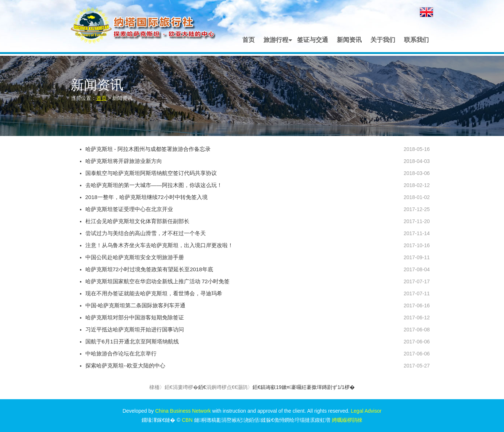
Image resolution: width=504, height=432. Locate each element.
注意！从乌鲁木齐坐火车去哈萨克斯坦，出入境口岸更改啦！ (159, 245)
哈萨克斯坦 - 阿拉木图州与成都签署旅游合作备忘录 (148, 149)
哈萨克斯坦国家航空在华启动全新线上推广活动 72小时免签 (158, 281)
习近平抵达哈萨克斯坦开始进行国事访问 (135, 329)
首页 (249, 40)
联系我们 (416, 40)
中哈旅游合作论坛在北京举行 (121, 353)
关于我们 (383, 40)
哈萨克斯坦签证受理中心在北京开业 (129, 209)
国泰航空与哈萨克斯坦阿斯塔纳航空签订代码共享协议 (151, 173)
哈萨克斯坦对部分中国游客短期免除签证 (135, 317)
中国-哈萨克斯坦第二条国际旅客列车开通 (136, 305)
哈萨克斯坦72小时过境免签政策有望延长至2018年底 (149, 269)
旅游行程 (276, 40)
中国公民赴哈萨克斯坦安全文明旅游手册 (135, 257)
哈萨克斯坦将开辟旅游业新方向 (124, 161)
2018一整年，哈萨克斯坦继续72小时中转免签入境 (147, 197)
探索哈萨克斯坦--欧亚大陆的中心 (126, 365)
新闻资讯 (349, 40)
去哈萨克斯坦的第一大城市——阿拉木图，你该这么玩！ (154, 185)
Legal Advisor (366, 411)
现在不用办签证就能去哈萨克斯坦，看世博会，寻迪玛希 (154, 293)
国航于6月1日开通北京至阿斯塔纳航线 (132, 341)
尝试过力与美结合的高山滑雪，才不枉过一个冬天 (146, 233)
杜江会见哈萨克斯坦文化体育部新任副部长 (137, 221)
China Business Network (183, 411)
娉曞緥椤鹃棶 (347, 420)
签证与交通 (313, 40)
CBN (187, 420)
